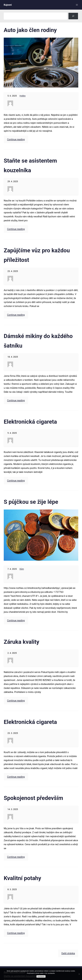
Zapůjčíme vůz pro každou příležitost (37, 255)
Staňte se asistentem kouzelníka (30, 165)
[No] (79, 974)
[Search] (73, 16)
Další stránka (68, 953)
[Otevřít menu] (77, 5)
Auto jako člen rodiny (30, 30)
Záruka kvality (21, 642)
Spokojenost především (33, 798)
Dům (22, 569)
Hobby (23, 96)
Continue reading (16, 139)
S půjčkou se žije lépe (31, 502)
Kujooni (8, 5)
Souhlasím (41, 976)
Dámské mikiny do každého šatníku (38, 341)
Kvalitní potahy (22, 878)
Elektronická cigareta (30, 422)
